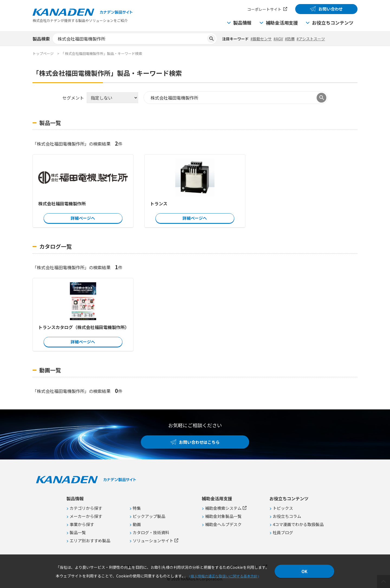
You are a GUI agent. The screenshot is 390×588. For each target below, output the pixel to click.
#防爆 (290, 39)
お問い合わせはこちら (199, 442)
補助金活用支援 (282, 23)
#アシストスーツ (311, 39)
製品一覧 (78, 532)
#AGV (278, 39)
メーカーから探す (86, 516)
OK (304, 571)
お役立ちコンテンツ (333, 23)
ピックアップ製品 (149, 516)
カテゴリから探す (86, 508)
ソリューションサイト (153, 541)
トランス (159, 203)
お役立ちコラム (287, 516)
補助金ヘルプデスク (223, 524)
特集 (137, 508)
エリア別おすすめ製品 (90, 541)
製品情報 (242, 23)
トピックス (283, 508)
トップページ (43, 53)
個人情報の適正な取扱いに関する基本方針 (224, 576)
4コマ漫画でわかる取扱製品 (298, 524)
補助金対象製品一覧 (223, 516)
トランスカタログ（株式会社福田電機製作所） (83, 327)
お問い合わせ (331, 9)
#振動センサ (261, 39)
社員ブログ (283, 532)
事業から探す (82, 524)
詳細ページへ (83, 218)
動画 (137, 524)
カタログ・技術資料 (151, 532)
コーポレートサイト (264, 9)
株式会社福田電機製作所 (62, 203)
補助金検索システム (223, 508)
